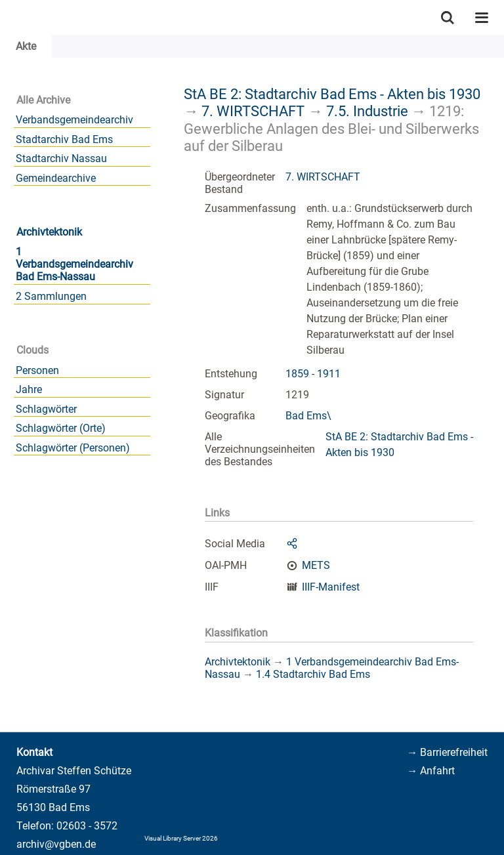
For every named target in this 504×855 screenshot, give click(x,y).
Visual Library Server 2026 (181, 838)
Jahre (29, 389)
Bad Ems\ (308, 416)
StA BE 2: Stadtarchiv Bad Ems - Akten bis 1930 (332, 94)
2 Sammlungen (51, 296)
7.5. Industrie (367, 111)
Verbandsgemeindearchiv (74, 120)
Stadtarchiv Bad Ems (64, 139)
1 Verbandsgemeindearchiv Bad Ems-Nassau (74, 264)
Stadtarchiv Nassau (61, 158)
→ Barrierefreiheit (447, 752)
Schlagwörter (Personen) (73, 448)
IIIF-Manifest (331, 587)
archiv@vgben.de (56, 844)
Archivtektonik (49, 232)
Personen (37, 370)
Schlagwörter (46, 409)
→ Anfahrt (431, 771)
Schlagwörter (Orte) (61, 428)
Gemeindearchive (56, 178)
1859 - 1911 (313, 374)
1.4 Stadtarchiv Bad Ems (313, 674)
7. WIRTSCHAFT (253, 111)
